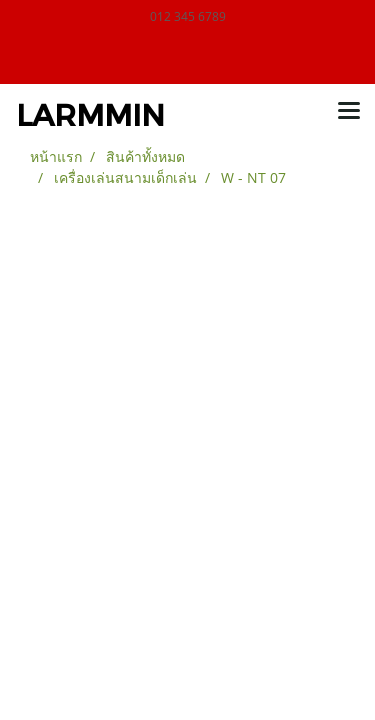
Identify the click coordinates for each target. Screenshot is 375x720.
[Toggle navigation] (349, 112)
